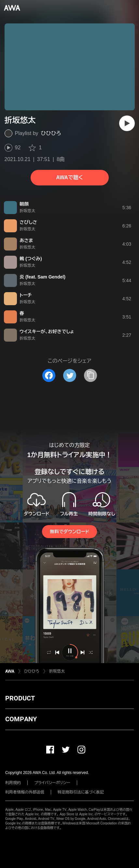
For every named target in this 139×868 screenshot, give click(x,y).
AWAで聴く (69, 177)
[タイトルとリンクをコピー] (90, 375)
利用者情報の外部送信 (25, 792)
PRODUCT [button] (20, 698)
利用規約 (13, 783)
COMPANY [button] (21, 719)
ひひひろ (51, 133)
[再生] (127, 123)
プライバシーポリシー (52, 783)
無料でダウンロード (69, 532)
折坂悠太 (57, 671)
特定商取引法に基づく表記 (81, 792)
